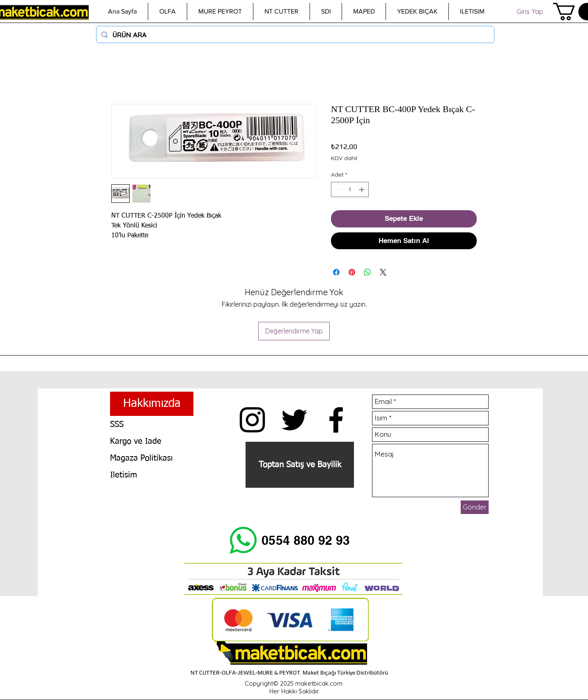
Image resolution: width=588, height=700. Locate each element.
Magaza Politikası (141, 458)
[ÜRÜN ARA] (295, 34)
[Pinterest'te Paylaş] (352, 272)
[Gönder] (475, 507)
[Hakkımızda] (152, 404)
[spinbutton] (350, 189)
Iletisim (124, 475)
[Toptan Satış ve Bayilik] (300, 465)
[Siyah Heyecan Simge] (294, 420)
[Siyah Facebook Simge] (336, 420)
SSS (117, 425)
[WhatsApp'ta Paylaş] (367, 272)
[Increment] (362, 189)
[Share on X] (383, 272)
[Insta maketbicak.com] (252, 420)
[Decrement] (337, 189)
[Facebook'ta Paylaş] (336, 272)
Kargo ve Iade (136, 441)
